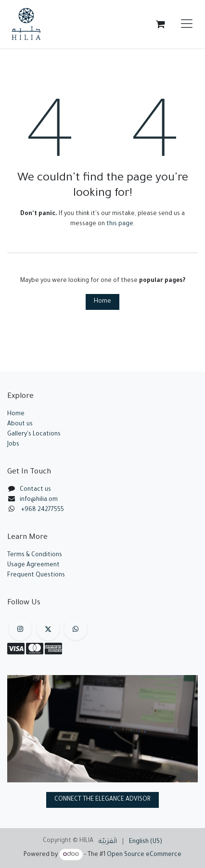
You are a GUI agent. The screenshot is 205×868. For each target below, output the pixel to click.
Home (102, 302)
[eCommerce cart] (160, 24)
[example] (76, 629)
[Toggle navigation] (187, 24)
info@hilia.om (39, 500)
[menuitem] (108, 842)
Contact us (35, 490)
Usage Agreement (33, 565)
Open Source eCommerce (144, 855)
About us (20, 424)
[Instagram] (20, 629)
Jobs (13, 445)
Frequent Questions (37, 575)
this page (120, 224)
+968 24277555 (43, 510)
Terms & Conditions (35, 555)
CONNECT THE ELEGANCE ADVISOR (102, 800)
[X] (48, 629)
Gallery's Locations (34, 434)
